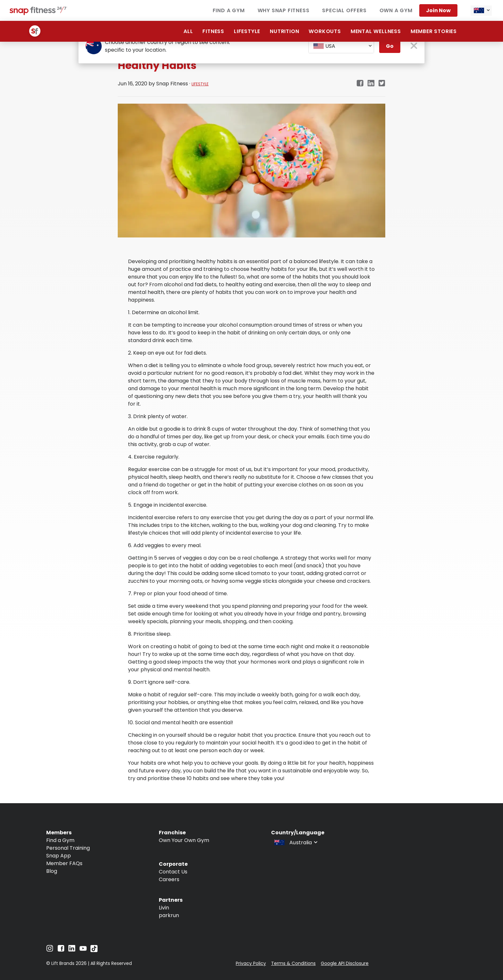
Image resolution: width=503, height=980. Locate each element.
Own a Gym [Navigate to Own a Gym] (396, 10)
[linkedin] (371, 84)
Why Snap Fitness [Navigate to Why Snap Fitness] (284, 10)
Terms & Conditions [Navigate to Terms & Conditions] (293, 963)
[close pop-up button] (414, 46)
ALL (188, 31)
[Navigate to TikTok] (94, 950)
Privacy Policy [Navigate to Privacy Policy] (251, 963)
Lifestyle (247, 31)
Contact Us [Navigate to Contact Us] (173, 872)
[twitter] (382, 84)
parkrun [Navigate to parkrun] (169, 915)
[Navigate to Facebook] (61, 950)
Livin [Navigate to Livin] (164, 908)
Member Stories (434, 31)
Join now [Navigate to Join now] (438, 10)
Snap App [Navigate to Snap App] (59, 856)
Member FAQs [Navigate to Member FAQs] (64, 863)
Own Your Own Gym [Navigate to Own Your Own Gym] (184, 840)
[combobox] (481, 11)
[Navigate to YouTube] (83, 950)
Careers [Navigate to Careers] (169, 879)
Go (390, 46)
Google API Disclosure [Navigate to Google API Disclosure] (345, 963)
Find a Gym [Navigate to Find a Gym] (229, 10)
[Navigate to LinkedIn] (72, 950)
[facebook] (360, 84)
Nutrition (284, 31)
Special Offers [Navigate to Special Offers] (344, 10)
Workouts (325, 31)
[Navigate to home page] (38, 13)
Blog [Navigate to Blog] (52, 871)
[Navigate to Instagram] (50, 950)
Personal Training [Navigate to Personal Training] (68, 848)
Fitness (213, 31)
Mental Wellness (376, 31)
